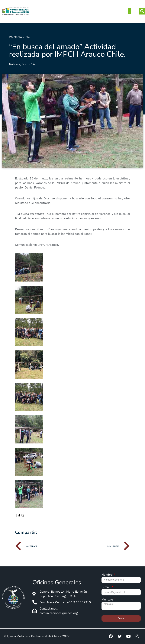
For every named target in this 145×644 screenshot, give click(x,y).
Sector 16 (28, 64)
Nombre (107, 575)
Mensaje (108, 600)
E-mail (106, 587)
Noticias (15, 64)
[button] (129, 11)
